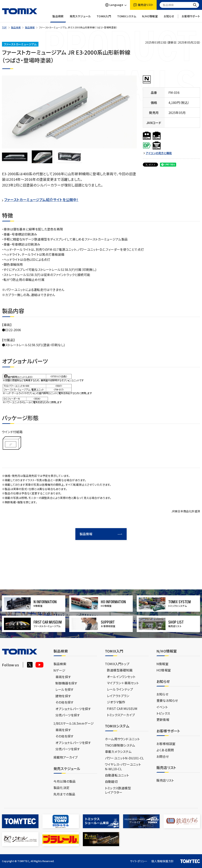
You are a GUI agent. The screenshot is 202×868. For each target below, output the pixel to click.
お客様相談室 (166, 743)
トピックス (163, 713)
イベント (162, 707)
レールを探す (64, 689)
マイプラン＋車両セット (123, 683)
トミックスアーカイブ (121, 715)
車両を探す (63, 677)
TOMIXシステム (127, 18)
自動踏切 (111, 781)
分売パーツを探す (68, 715)
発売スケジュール (80, 18)
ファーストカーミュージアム (20, 44)
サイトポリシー (139, 861)
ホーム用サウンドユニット (122, 739)
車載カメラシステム (118, 751)
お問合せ (163, 756)
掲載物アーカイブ (66, 757)
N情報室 (162, 664)
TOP (4, 27)
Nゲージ (59, 670)
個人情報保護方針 (163, 861)
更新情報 (163, 720)
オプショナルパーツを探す (73, 709)
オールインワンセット (121, 676)
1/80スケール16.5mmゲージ (74, 723)
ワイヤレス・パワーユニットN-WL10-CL (123, 766)
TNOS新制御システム (120, 745)
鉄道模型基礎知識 (120, 670)
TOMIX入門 (104, 18)
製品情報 (30, 27)
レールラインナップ (120, 689)
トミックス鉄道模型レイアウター (118, 790)
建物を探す (63, 696)
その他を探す (64, 702)
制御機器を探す (66, 683)
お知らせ (169, 18)
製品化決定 (61, 788)
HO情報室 (164, 670)
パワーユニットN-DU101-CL (124, 758)
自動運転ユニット (117, 775)
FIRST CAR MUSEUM (122, 708)
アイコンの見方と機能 (159, 153)
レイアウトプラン (118, 696)
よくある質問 (165, 750)
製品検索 (58, 18)
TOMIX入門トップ (117, 664)
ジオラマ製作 (116, 702)
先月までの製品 (64, 794)
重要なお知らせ (167, 700)
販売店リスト (165, 780)
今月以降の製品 (65, 781)
